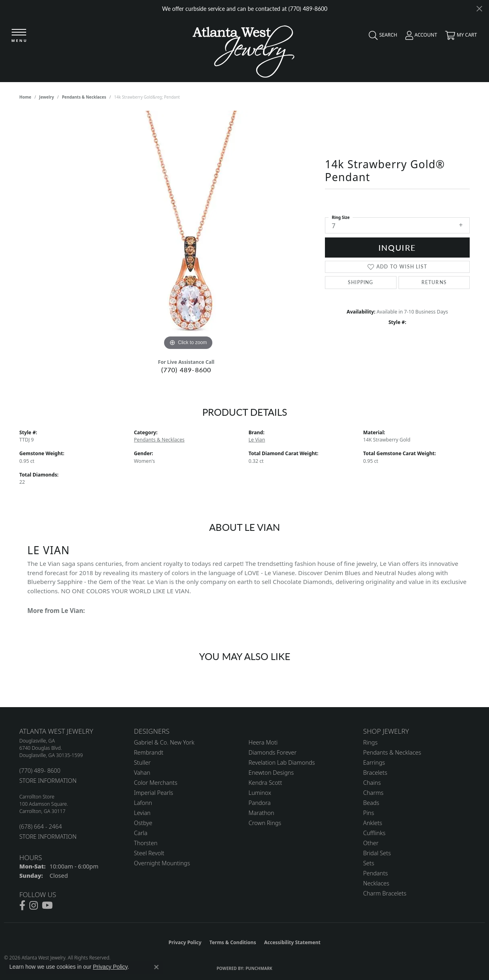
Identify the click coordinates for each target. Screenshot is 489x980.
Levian (142, 813)
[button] (381, 37)
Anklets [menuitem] (373, 823)
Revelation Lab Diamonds (282, 762)
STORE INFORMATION (48, 781)
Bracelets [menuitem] (375, 773)
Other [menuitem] (371, 843)
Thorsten (146, 843)
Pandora (260, 803)
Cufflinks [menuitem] (374, 833)
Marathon (261, 813)
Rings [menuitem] (370, 742)
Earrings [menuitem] (374, 762)
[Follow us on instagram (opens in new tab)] (34, 906)
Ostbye (143, 823)
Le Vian (257, 440)
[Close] (479, 9)
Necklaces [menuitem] (376, 883)
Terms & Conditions (233, 942)
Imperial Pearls (154, 793)
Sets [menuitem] (369, 863)
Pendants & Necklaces (84, 97)
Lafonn (143, 803)
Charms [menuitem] (373, 793)
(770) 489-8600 (186, 370)
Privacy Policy (185, 942)
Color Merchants (156, 783)
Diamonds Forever (272, 752)
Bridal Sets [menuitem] (377, 853)
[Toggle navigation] (19, 36)
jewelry (46, 97)
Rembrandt (149, 752)
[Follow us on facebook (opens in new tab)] (22, 906)
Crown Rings (265, 823)
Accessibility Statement (292, 942)
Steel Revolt (149, 853)
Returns (434, 282)
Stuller (142, 762)
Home (25, 97)
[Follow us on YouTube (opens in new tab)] (47, 906)
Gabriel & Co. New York (164, 742)
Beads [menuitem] (371, 803)
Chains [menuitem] (372, 783)
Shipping (361, 282)
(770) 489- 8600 (40, 771)
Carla (141, 833)
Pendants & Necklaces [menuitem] (392, 752)
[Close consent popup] (156, 967)
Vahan (142, 773)
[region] (188, 231)
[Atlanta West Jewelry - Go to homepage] (243, 49)
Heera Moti (263, 742)
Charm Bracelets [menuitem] (385, 893)
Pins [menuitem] (369, 813)
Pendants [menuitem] (376, 873)
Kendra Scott (265, 783)
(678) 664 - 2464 (41, 826)
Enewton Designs (271, 773)
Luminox (260, 793)
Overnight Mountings (162, 863)
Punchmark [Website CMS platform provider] (259, 968)
